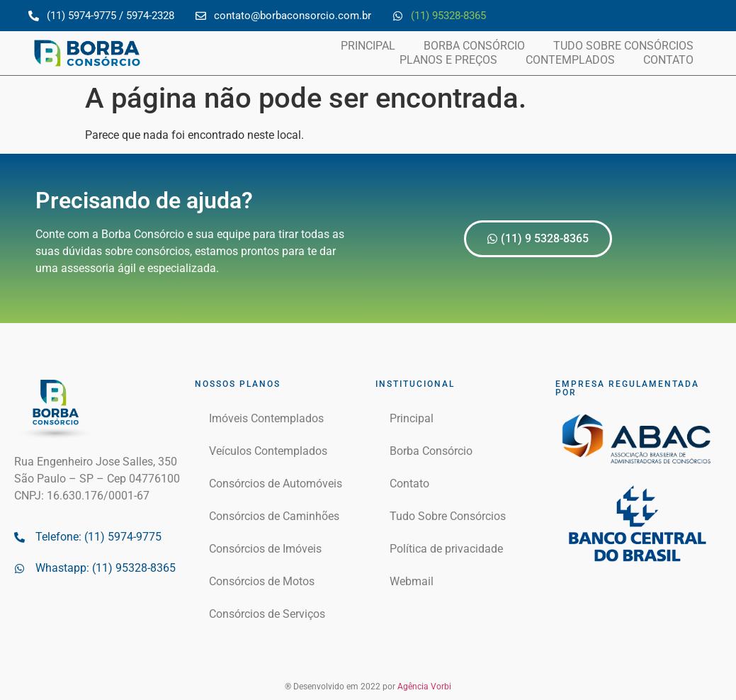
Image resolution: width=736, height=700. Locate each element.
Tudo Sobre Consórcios (623, 46)
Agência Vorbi (424, 687)
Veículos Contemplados (268, 451)
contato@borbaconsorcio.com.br (293, 16)
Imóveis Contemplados (266, 418)
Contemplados (570, 60)
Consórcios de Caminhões (274, 516)
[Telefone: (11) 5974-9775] (19, 537)
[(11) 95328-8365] (398, 16)
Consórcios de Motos (262, 581)
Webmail (412, 581)
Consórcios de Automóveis (276, 484)
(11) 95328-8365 (448, 16)
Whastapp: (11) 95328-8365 (106, 568)
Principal (368, 46)
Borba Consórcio (474, 46)
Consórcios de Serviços (267, 614)
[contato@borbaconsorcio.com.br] (201, 16)
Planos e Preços (448, 60)
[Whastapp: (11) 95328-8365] (19, 569)
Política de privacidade (446, 549)
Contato (668, 60)
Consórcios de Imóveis (265, 549)
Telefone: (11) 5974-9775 (98, 537)
